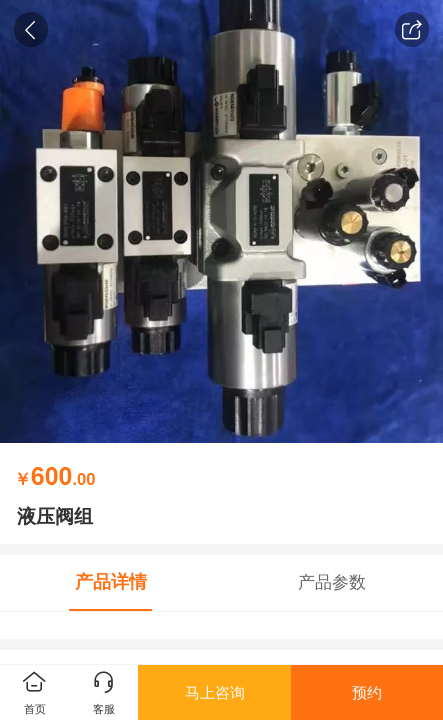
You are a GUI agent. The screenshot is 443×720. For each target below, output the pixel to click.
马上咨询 (215, 692)
